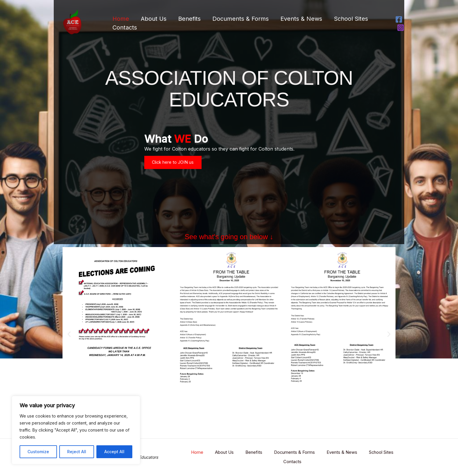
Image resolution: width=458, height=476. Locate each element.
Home (121, 19)
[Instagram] (401, 28)
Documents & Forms (241, 19)
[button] (69, 342)
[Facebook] (399, 19)
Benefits (189, 19)
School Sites (351, 19)
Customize (38, 452)
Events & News (301, 19)
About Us (154, 19)
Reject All (77, 452)
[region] (76, 430)
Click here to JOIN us (177, 167)
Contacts (125, 27)
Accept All (114, 452)
